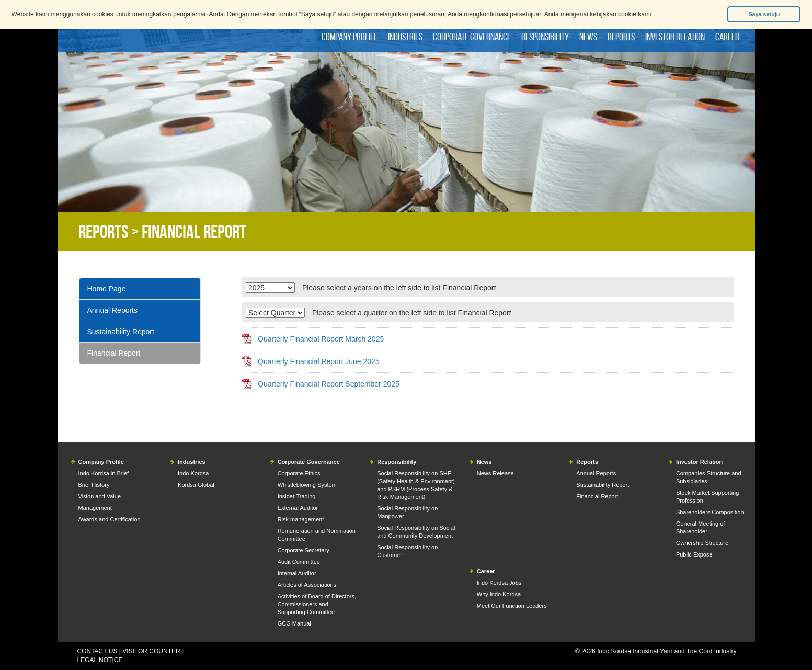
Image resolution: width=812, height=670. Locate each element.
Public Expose (694, 554)
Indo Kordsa (193, 473)
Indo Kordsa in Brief (104, 473)
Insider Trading (297, 496)
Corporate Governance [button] (472, 37)
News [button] (588, 37)
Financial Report (114, 353)
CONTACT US (98, 651)
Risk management (301, 519)
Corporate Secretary (304, 550)
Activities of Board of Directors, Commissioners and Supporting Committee (317, 604)
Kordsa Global (196, 485)
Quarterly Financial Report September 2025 (329, 384)
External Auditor (298, 508)
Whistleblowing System (307, 485)
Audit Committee (299, 562)
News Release (495, 473)
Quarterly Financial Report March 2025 (321, 339)
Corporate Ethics (299, 473)
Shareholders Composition (710, 512)
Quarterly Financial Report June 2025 (319, 361)
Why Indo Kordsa (499, 594)
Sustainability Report (121, 332)
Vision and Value (100, 496)
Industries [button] (405, 37)
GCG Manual (294, 623)
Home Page (107, 289)
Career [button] (727, 37)
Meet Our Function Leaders (512, 606)
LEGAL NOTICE (100, 660)
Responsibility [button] (545, 37)
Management (95, 508)
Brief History (94, 485)
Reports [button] (621, 37)
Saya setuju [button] (764, 14)
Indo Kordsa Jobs (499, 583)
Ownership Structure (702, 543)
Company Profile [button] (350, 37)
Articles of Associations (307, 585)
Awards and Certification (110, 519)
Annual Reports (113, 310)
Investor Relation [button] (675, 37)
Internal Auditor (297, 573)
